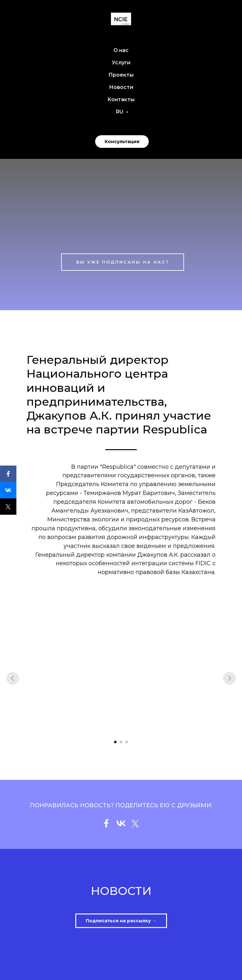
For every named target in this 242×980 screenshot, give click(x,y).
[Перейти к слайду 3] (127, 742)
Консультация (122, 142)
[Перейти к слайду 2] (121, 742)
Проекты (121, 75)
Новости (121, 87)
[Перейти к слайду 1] (115, 742)
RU (120, 112)
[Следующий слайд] (229, 678)
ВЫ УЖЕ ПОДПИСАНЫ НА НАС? (123, 262)
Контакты (121, 99)
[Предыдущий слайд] (13, 678)
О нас (121, 50)
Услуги (121, 63)
